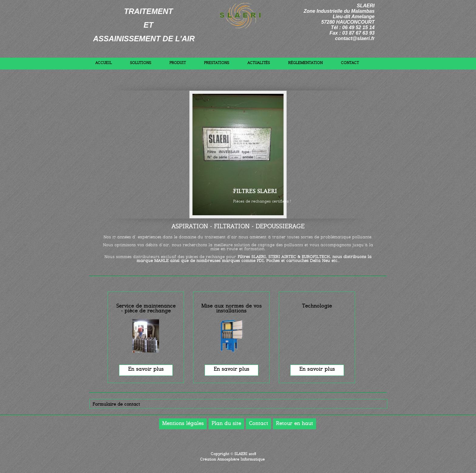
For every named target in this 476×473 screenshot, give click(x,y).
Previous (367, 178)
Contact (350, 63)
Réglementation (305, 63)
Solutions (141, 63)
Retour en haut (294, 424)
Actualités (259, 63)
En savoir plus (146, 369)
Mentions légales (183, 424)
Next (367, 165)
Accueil (104, 63)
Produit (178, 63)
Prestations (217, 63)
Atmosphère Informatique (241, 460)
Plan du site (226, 424)
